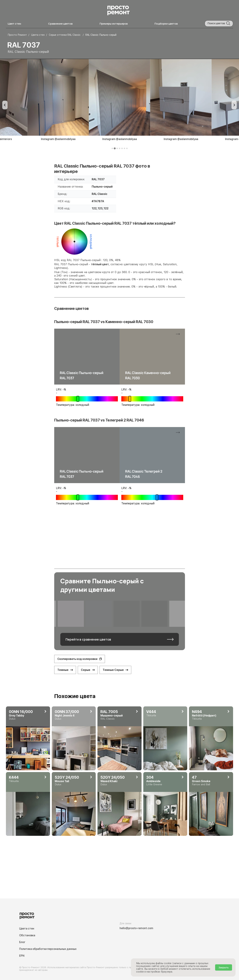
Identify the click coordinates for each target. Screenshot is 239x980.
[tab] (112, 148)
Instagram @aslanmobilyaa (58, 139)
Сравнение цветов (60, 24)
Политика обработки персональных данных (48, 949)
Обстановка (27, 935)
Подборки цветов (166, 24)
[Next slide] (234, 105)
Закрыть (224, 967)
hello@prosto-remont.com (136, 928)
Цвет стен (14, 24)
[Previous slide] (5, 105)
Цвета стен (27, 929)
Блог (22, 942)
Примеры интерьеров (114, 24)
